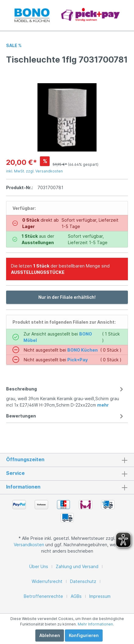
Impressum (100, 596)
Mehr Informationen (95, 624)
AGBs (76, 596)
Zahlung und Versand (77, 566)
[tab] (65, 396)
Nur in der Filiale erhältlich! (67, 297)
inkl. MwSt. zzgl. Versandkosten (34, 171)
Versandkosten (29, 545)
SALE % (14, 45)
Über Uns (39, 566)
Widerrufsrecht (47, 581)
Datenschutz (83, 581)
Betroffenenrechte (43, 596)
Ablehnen (50, 635)
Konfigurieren (84, 635)
